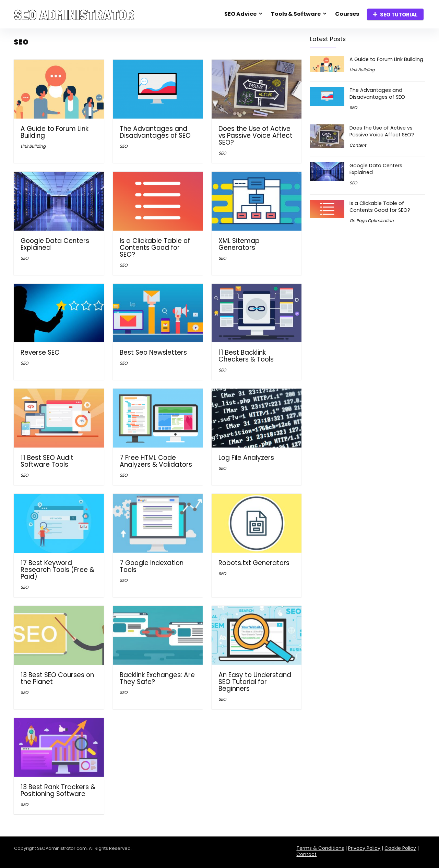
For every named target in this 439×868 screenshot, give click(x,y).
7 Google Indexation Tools (152, 566)
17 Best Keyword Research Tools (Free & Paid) (57, 570)
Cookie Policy (400, 848)
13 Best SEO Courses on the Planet (57, 678)
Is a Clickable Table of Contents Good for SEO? (155, 248)
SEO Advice (240, 14)
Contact (306, 854)
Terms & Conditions (320, 848)
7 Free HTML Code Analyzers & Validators (156, 461)
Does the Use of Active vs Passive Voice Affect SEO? (256, 136)
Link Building (33, 146)
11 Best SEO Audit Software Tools (47, 461)
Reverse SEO (40, 352)
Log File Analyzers (246, 458)
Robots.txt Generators (254, 563)
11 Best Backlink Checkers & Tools (246, 356)
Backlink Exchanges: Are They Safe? (157, 678)
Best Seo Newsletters (153, 352)
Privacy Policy (364, 848)
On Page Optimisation (372, 221)
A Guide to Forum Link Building (55, 132)
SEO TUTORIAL (395, 15)
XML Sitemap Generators (239, 244)
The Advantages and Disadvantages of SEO (155, 132)
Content (358, 145)
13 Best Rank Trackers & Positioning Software (58, 790)
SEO (123, 146)
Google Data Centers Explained (55, 244)
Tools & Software (296, 14)
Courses (347, 14)
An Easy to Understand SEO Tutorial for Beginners (255, 682)
